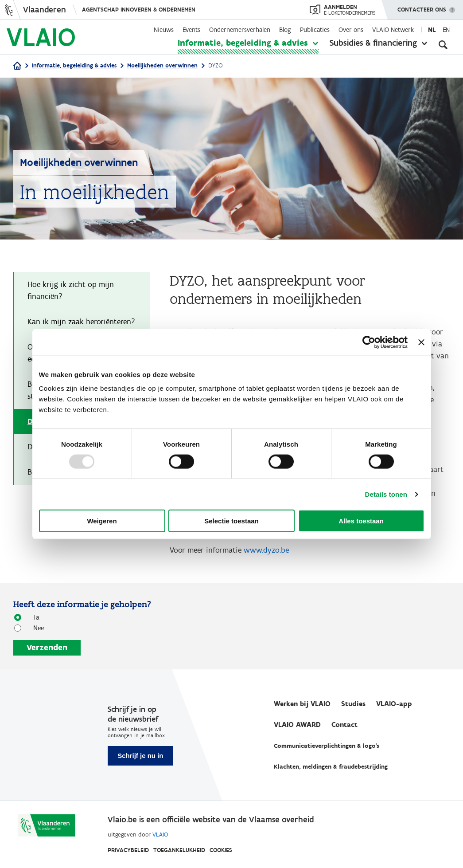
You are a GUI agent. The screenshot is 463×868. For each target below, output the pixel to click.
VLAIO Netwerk (393, 30)
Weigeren (102, 521)
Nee (35, 627)
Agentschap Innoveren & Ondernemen (139, 10)
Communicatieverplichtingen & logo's (327, 746)
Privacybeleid (128, 850)
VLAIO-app (394, 704)
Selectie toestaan (231, 521)
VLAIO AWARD (297, 725)
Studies (353, 704)
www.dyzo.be (266, 550)
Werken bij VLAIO (302, 704)
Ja (33, 617)
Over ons (351, 30)
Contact (344, 725)
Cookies (221, 850)
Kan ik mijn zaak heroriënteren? (81, 322)
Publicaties (315, 30)
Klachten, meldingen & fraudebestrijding (331, 767)
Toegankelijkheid (179, 850)
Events (191, 30)
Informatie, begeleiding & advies (243, 43)
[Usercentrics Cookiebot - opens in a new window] (369, 342)
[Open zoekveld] (443, 44)
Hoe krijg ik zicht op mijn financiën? (71, 290)
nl (432, 30)
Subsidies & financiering (373, 43)
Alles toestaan (361, 521)
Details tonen (386, 494)
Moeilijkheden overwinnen (162, 65)
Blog (285, 30)
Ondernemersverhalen (240, 30)
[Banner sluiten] (421, 342)
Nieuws (164, 30)
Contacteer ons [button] (422, 7)
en (446, 30)
